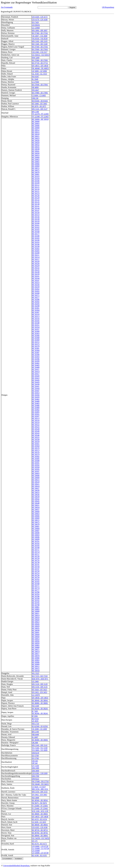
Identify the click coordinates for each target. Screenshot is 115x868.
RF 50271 (36, 295)
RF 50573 (36, 450)
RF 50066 (36, 164)
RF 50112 (36, 185)
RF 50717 (36, 554)
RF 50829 (36, 626)
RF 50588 (36, 461)
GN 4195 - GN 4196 (40, 827)
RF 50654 (36, 507)
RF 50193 (36, 242)
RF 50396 (36, 359)
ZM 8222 (35, 779)
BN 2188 (35, 112)
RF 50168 (36, 232)
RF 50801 (36, 607)
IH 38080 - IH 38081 (40, 703)
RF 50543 (36, 433)
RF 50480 (36, 401)
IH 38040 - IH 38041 (40, 700)
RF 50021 (36, 136)
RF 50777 (36, 590)
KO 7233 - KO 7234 (40, 676)
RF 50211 (36, 255)
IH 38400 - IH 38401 (40, 740)
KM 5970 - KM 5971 (40, 679)
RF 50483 (36, 403)
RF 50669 (36, 518)
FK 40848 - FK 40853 (40, 68)
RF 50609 (36, 478)
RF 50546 (36, 435)
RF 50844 (36, 635)
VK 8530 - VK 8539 (40, 39)
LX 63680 (36, 851)
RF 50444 (36, 389)
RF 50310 (36, 314)
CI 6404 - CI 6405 (39, 95)
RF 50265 (36, 291)
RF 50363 (36, 333)
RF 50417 (36, 374)
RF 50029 (36, 143)
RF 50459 (36, 397)
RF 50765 (36, 582)
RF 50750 (36, 571)
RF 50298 (36, 306)
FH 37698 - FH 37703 (40, 781)
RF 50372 (36, 342)
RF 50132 (36, 200)
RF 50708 (36, 548)
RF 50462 (36, 399)
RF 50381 (36, 348)
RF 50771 (36, 586)
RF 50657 (36, 509)
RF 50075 (36, 170)
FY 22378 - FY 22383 (40, 114)
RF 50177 (36, 234)
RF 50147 (36, 210)
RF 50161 (36, 225)
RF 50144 (36, 208)
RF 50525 (36, 427)
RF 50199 (36, 247)
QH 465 (35, 761)
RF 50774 (36, 588)
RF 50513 (36, 418)
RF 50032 (36, 145)
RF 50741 (36, 565)
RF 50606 (36, 476)
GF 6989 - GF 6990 (39, 71)
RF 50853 (36, 639)
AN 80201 (36, 25)
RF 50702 (36, 543)
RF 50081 (36, 174)
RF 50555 (36, 437)
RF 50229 (36, 266)
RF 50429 (36, 382)
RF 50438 (36, 384)
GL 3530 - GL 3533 (39, 74)
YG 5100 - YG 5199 (40, 748)
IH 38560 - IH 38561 (40, 800)
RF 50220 (36, 261)
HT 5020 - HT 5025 (39, 690)
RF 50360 (36, 331)
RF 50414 (36, 372)
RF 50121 (36, 191)
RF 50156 (36, 217)
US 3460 (35, 681)
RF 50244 (36, 278)
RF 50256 (36, 285)
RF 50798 (36, 605)
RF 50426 (36, 380)
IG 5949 (35, 79)
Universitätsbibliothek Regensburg (16, 866)
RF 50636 (36, 495)
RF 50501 (36, 414)
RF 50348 (36, 323)
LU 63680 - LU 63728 (40, 849)
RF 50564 (36, 446)
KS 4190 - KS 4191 (39, 855)
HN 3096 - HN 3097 (40, 30)
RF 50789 (36, 599)
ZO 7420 (35, 22)
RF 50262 (36, 289)
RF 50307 (36, 312)
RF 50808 (36, 611)
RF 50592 (36, 465)
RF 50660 (36, 512)
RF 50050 (36, 153)
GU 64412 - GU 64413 (41, 55)
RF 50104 (36, 179)
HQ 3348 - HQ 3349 (40, 44)
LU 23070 (36, 695)
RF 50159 (36, 221)
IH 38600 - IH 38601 (40, 814)
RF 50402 (36, 363)
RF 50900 (36, 658)
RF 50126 (36, 196)
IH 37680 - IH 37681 (40, 60)
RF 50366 (36, 336)
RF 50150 (36, 213)
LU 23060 (36, 28)
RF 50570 (36, 448)
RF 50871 (36, 649)
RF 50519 (36, 423)
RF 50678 (36, 524)
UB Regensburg (108, 7)
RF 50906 (36, 662)
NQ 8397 (35, 77)
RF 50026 (36, 140)
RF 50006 (36, 126)
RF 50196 (36, 244)
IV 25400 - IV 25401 (40, 806)
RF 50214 (36, 257)
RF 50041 (36, 151)
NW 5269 (36, 58)
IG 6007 (35, 737)
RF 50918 (36, 671)
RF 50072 (36, 168)
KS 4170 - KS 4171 (39, 844)
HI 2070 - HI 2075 (39, 106)
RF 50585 (36, 459)
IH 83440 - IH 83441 (40, 101)
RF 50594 (36, 467)
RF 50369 (36, 340)
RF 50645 (36, 501)
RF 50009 (36, 128)
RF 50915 (36, 668)
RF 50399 (36, 361)
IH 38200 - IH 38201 (40, 709)
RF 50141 (36, 206)
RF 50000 (36, 121)
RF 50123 (36, 193)
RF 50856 (36, 641)
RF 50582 (36, 456)
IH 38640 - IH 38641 (40, 825)
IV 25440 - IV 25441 (40, 808)
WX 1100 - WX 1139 (40, 811)
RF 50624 (36, 486)
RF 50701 (36, 541)
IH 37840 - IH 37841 (40, 85)
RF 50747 (36, 569)
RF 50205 (36, 251)
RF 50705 (36, 546)
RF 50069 (36, 166)
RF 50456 (36, 395)
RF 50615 (36, 480)
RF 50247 (36, 280)
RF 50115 (36, 187)
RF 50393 (36, 357)
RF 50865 (36, 645)
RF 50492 (36, 410)
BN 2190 (35, 732)
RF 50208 (36, 253)
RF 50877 (36, 654)
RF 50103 (36, 177)
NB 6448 (35, 734)
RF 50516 (36, 420)
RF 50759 (36, 577)
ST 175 (35, 841)
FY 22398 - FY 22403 (40, 117)
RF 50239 (36, 274)
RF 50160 (36, 223)
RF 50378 (36, 346)
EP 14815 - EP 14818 (40, 66)
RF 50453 (36, 393)
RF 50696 (36, 537)
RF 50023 (36, 138)
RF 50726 (36, 556)
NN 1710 (35, 724)
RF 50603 (36, 473)
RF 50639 (36, 497)
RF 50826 (36, 624)
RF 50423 (36, 378)
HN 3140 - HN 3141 (40, 745)
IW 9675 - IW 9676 (39, 803)
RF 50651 (36, 505)
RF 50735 (36, 560)
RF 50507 (36, 416)
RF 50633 (36, 492)
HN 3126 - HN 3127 (40, 109)
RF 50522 (36, 425)
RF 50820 (36, 620)
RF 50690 (36, 533)
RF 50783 (36, 594)
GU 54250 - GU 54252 (41, 838)
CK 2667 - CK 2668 (40, 36)
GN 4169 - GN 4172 (40, 17)
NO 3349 (35, 706)
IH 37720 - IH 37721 (40, 63)
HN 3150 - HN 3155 (40, 792)
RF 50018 (36, 134)
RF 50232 (36, 268)
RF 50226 (36, 263)
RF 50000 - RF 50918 (40, 119)
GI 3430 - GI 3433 (39, 822)
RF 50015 (36, 132)
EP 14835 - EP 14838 (40, 817)
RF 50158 (36, 219)
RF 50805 (36, 609)
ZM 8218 (35, 753)
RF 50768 (36, 584)
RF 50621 (36, 484)
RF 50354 (36, 327)
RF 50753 (36, 573)
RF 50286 (36, 300)
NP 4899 (35, 87)
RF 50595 (36, 469)
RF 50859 (36, 643)
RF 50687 (36, 531)
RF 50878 (36, 656)
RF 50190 (36, 240)
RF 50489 (36, 408)
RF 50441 (36, 386)
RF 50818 (36, 618)
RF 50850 (36, 637)
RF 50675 (36, 522)
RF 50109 (36, 183)
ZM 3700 (35, 776)
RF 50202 (36, 249)
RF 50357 (36, 329)
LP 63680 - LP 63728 (40, 846)
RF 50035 (36, 147)
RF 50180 (36, 236)
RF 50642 (36, 499)
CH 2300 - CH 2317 (40, 52)
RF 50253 (36, 283)
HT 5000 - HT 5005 (39, 104)
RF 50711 (36, 550)
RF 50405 (36, 365)
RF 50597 (36, 471)
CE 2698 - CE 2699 (39, 729)
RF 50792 (36, 601)
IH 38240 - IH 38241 (40, 713)
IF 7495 (35, 711)
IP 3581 (35, 716)
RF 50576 (36, 452)
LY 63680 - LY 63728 (40, 853)
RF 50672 (36, 520)
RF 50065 (36, 162)
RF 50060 (36, 157)
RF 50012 (36, 130)
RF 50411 (36, 370)
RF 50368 (36, 338)
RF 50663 (36, 514)
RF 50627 (36, 488)
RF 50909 (36, 664)
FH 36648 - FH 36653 (40, 784)
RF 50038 (36, 149)
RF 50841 (36, 632)
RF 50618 (36, 482)
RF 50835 (36, 628)
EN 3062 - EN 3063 (39, 795)
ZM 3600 (35, 771)
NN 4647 (35, 90)
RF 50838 (36, 630)
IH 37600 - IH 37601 (40, 49)
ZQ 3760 (35, 756)
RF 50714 (36, 552)
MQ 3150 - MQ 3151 (40, 789)
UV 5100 (35, 766)
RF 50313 (36, 316)
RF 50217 (36, 259)
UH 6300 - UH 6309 (40, 773)
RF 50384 (36, 350)
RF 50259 (36, 287)
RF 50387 (36, 353)
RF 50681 (36, 526)
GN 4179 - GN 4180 (40, 20)
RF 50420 (36, 376)
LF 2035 (35, 721)
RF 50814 (36, 615)
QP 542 (35, 763)
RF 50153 (36, 215)
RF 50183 (36, 238)
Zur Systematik (7, 7)
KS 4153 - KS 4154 (39, 819)
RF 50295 (36, 304)
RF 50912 (36, 666)
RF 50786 (36, 596)
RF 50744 (36, 567)
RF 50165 (36, 230)
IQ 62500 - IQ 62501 (40, 726)
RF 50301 (36, 308)
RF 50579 (36, 454)
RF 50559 (36, 442)
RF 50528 (36, 429)
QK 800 (35, 743)
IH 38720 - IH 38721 (40, 830)
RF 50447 (36, 391)
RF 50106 (36, 181)
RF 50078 (36, 172)
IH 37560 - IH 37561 (40, 47)
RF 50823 (36, 622)
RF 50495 (36, 412)
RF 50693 (36, 535)
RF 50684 (36, 529)
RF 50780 (36, 592)
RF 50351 (36, 325)
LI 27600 (35, 82)
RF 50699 (36, 539)
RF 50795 (36, 603)
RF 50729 (36, 558)
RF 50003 (36, 124)
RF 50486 (36, 406)
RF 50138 (36, 204)
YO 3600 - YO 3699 (40, 750)
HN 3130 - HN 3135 (40, 687)
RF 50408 (36, 367)
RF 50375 (36, 344)
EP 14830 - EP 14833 (40, 698)
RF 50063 (36, 160)
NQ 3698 (35, 798)
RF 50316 (36, 319)
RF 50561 (36, 444)
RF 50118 (36, 189)
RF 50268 (36, 293)
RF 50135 (36, 202)
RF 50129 (36, 198)
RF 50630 (36, 490)
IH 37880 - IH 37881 (40, 93)
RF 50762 (36, 579)
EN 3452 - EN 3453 (39, 692)
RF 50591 (36, 463)
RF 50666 (36, 516)
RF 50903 (36, 660)
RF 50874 (36, 652)
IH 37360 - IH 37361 (40, 33)
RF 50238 (36, 272)
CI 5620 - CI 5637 (39, 787)
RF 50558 (36, 439)
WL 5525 (35, 673)
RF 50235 (36, 270)
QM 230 (35, 98)
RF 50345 (36, 321)
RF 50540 (36, 431)
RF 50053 (36, 155)
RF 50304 (36, 310)
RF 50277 (36, 297)
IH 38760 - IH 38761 (40, 833)
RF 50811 (36, 613)
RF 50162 (36, 227)
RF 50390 (36, 355)
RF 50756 (36, 575)
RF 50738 (36, 562)
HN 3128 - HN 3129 (40, 684)
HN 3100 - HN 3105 (40, 41)
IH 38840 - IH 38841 (40, 836)
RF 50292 (36, 302)
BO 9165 (35, 719)
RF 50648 (36, 503)
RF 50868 (36, 647)
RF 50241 (36, 276)
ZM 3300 (35, 768)
